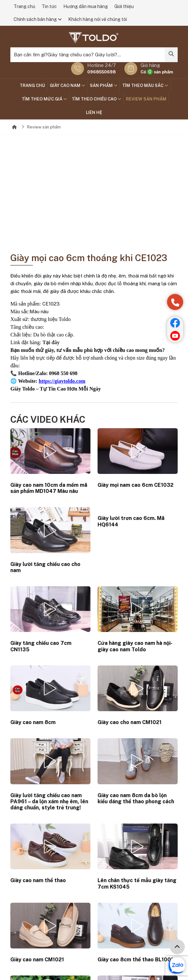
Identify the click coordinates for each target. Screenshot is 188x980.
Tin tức (49, 6)
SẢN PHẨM (104, 85)
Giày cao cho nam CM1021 (130, 722)
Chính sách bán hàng (38, 19)
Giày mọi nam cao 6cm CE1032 (136, 485)
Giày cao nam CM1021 (37, 960)
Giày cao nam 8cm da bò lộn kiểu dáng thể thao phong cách (136, 798)
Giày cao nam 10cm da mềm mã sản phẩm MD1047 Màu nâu (49, 488)
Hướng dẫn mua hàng (86, 6)
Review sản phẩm (146, 99)
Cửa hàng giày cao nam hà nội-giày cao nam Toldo (135, 646)
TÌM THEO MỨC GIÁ (44, 99)
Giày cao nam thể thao (38, 880)
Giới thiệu (124, 6)
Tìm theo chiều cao (96, 99)
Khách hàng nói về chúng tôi (98, 19)
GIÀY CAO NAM (67, 85)
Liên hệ (94, 113)
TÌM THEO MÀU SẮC (145, 85)
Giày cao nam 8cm (33, 722)
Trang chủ (24, 6)
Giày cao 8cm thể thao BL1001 (135, 960)
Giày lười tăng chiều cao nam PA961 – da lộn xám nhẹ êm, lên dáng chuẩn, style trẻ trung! (49, 801)
